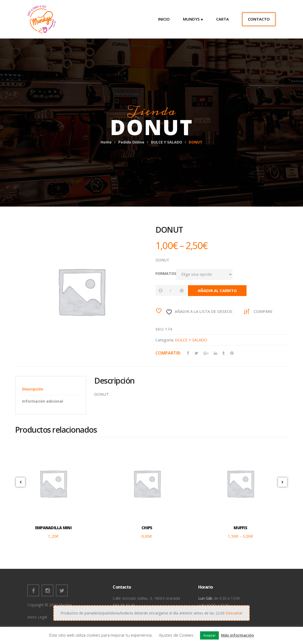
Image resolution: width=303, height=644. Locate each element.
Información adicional (43, 401)
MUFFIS (240, 528)
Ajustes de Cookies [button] (176, 635)
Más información (238, 635)
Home (106, 142)
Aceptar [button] (209, 635)
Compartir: (168, 353)
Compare (263, 311)
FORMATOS (166, 273)
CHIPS (147, 528)
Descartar (234, 613)
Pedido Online (131, 142)
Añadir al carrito (217, 290)
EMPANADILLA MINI (53, 528)
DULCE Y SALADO (167, 142)
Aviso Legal (37, 617)
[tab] (51, 389)
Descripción (33, 389)
